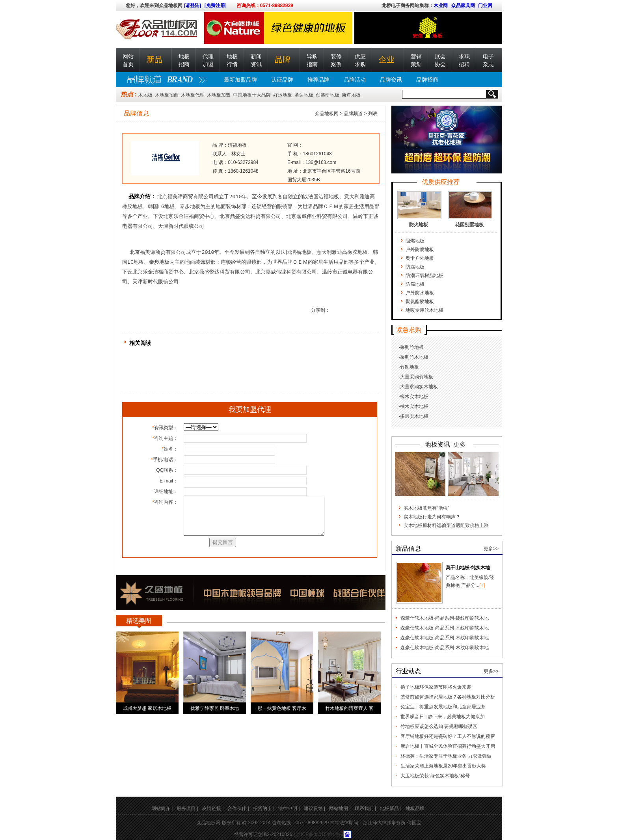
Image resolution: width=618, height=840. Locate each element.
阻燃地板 (415, 241)
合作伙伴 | (238, 808)
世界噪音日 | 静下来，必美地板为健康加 (443, 717)
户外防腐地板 (420, 250)
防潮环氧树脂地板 (424, 276)
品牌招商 (427, 80)
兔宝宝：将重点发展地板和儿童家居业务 (443, 707)
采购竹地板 (412, 347)
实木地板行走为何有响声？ (432, 517)
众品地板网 (327, 114)
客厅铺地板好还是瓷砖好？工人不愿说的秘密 (448, 736)
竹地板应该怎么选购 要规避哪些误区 (439, 726)
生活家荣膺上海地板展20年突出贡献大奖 (443, 766)
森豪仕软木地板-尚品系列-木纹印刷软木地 (445, 628)
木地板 (145, 95)
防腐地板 (415, 267)
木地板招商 (167, 95)
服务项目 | (187, 808)
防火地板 (419, 225)
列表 (373, 114)
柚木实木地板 (414, 406)
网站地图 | (340, 808)
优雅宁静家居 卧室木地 (215, 708)
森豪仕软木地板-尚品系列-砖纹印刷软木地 (445, 618)
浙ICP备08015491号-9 (320, 834)
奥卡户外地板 (420, 258)
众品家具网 (463, 6)
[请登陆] (192, 6)
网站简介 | (162, 808)
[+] (482, 585)
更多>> (491, 549)
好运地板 (283, 95)
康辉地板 (351, 95)
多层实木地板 (414, 416)
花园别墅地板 (469, 225)
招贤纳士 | (264, 808)
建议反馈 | (315, 808)
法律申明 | (289, 808)
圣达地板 (304, 95)
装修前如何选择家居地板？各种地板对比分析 (448, 697)
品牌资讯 (391, 80)
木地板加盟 (219, 95)
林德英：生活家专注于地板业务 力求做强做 (446, 756)
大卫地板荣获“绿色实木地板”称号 (435, 776)
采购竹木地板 (414, 357)
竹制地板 (410, 367)
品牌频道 (353, 114)
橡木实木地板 (414, 397)
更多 (460, 444)
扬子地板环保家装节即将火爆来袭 (436, 687)
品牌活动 (355, 80)
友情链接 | (213, 808)
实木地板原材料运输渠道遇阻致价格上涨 (446, 525)
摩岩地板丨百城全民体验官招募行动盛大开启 (448, 746)
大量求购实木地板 (419, 387)
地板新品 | (391, 808)
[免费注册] (216, 6)
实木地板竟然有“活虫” (426, 508)
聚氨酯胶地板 (420, 302)
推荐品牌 (318, 80)
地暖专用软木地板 (424, 310)
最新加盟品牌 (240, 80)
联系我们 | (365, 808)
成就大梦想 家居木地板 (147, 708)
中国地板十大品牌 (252, 95)
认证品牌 (282, 80)
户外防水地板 (420, 293)
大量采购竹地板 (417, 377)
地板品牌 (415, 808)
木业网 (441, 6)
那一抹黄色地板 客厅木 (282, 708)
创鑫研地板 (328, 95)
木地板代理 (193, 95)
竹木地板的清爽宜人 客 (349, 708)
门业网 (485, 6)
